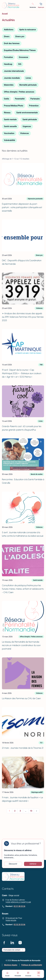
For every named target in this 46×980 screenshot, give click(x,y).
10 (31, 811)
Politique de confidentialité (32, 965)
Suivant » (37, 811)
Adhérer (33, 864)
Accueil (5, 14)
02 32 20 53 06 (20, 925)
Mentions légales (11, 965)
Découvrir (13, 864)
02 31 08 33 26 (20, 906)
